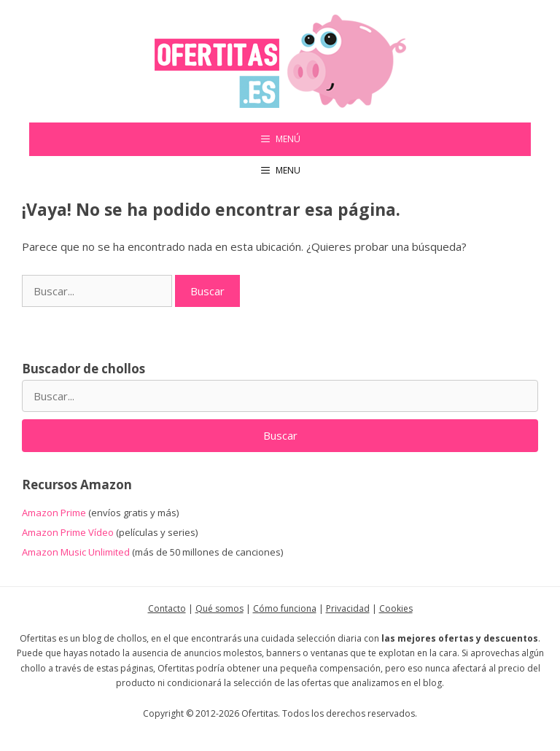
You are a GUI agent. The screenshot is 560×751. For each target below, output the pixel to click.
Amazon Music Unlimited (76, 552)
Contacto (167, 608)
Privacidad (348, 608)
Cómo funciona (285, 608)
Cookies (396, 608)
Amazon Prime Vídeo (68, 532)
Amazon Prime (54, 513)
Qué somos (219, 608)
